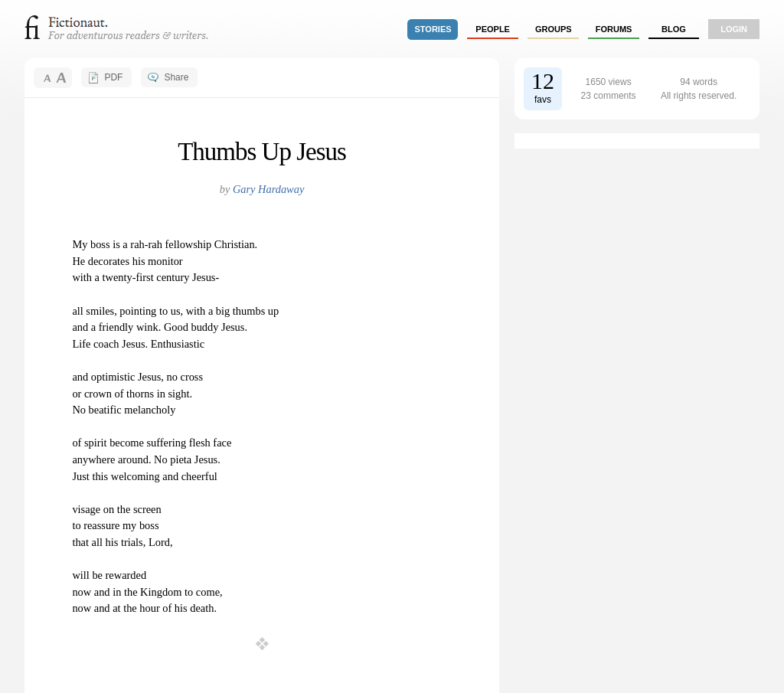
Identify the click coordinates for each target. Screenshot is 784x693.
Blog (674, 29)
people (493, 29)
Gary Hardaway (268, 189)
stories (433, 29)
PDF (113, 77)
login (734, 29)
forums (614, 29)
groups (554, 29)
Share (176, 77)
